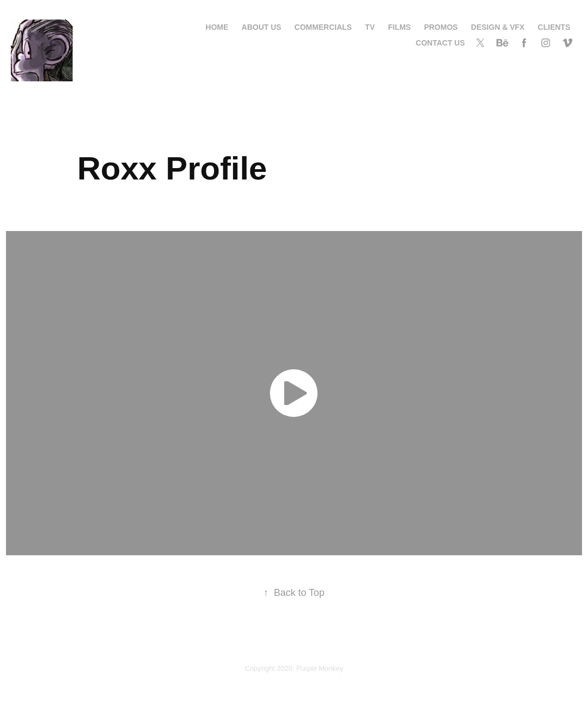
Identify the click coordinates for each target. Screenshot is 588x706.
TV (370, 27)
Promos (441, 27)
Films (399, 27)
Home (217, 27)
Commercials (323, 27)
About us (261, 27)
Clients (554, 27)
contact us (440, 43)
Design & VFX (498, 27)
